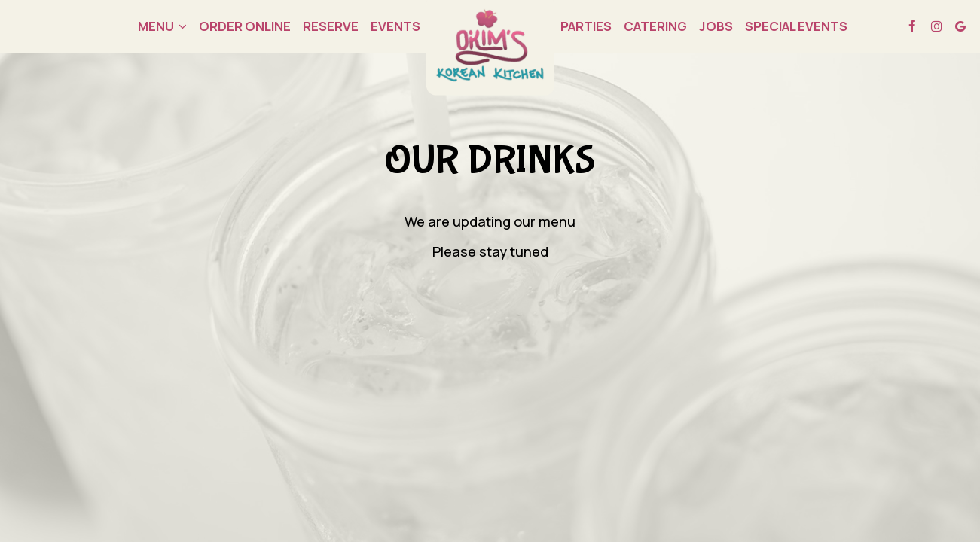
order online (245, 26)
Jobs (716, 26)
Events (395, 26)
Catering (655, 26)
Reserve (331, 26)
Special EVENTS (796, 26)
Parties (586, 26)
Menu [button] (162, 26)
